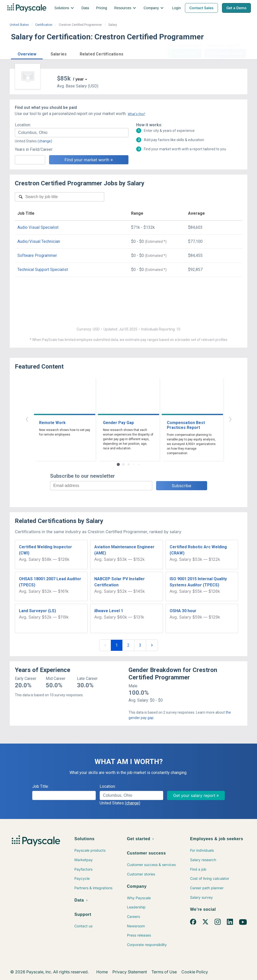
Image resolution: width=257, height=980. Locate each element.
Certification (44, 25)
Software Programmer (37, 255)
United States (19, 25)
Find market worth (225, 53)
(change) (45, 141)
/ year (78, 79)
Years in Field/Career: (34, 149)
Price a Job (185, 53)
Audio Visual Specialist (38, 227)
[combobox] (72, 133)
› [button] (230, 419)
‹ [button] (27, 419)
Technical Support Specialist (43, 270)
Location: (23, 125)
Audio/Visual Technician (39, 241)
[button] (27, 53)
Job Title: (40, 786)
